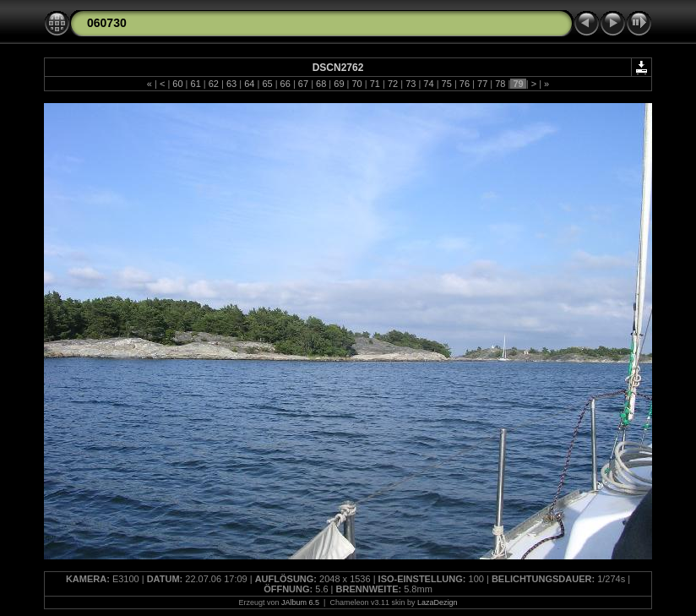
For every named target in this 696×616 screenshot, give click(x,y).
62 (214, 84)
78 (500, 84)
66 (285, 84)
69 (339, 84)
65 (267, 84)
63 (231, 84)
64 (249, 84)
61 (195, 84)
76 (465, 84)
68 (321, 84)
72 (393, 84)
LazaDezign (438, 602)
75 (447, 84)
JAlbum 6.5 (300, 602)
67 (303, 84)
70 (356, 84)
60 (177, 84)
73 (411, 84)
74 (428, 84)
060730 (107, 23)
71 (375, 84)
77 (482, 84)
